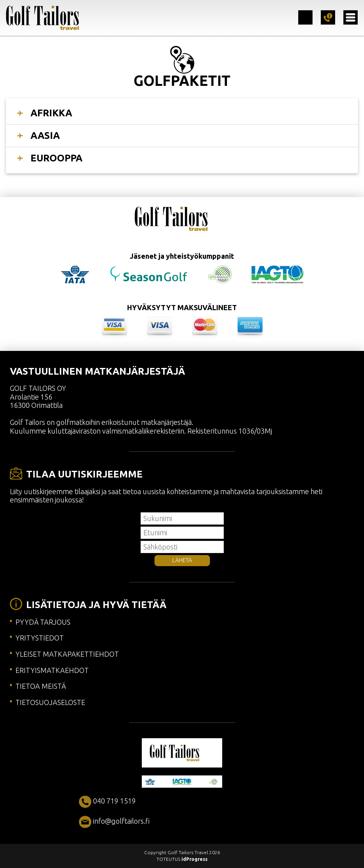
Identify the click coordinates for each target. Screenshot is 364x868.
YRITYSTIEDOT (40, 638)
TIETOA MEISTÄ (41, 686)
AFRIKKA (51, 113)
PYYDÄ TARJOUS (43, 622)
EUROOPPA (56, 158)
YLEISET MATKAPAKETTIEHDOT (67, 654)
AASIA (45, 136)
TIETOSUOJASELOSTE (50, 702)
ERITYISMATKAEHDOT (52, 670)
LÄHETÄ (182, 560)
